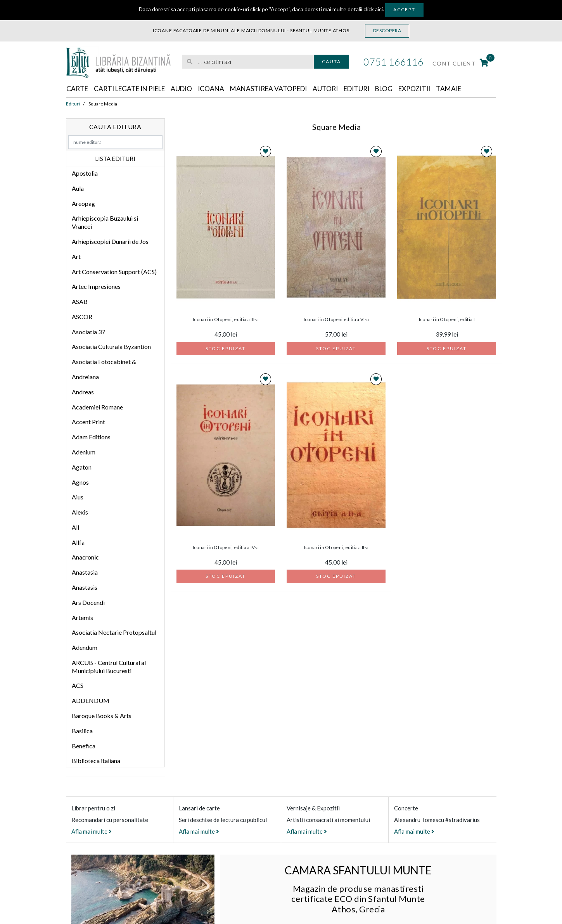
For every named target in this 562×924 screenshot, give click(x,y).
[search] (248, 62)
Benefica (84, 746)
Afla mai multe (92, 832)
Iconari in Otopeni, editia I (447, 320)
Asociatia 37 (88, 332)
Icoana (220, 89)
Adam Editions (91, 437)
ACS (78, 686)
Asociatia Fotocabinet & (104, 362)
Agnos (80, 482)
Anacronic (85, 557)
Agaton (82, 467)
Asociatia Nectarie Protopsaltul (114, 633)
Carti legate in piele (134, 89)
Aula (78, 189)
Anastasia (85, 573)
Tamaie (470, 89)
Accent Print (88, 422)
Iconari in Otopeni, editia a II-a (336, 548)
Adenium (84, 452)
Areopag (83, 204)
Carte (78, 89)
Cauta (331, 61)
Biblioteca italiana (96, 761)
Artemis (82, 617)
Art (76, 257)
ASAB (80, 302)
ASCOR (82, 317)
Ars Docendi (88, 603)
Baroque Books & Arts (102, 716)
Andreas (83, 392)
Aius (78, 497)
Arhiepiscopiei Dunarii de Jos (110, 242)
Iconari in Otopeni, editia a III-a (226, 320)
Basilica (82, 731)
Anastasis (85, 588)
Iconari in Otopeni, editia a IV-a (226, 548)
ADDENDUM (91, 701)
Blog (401, 89)
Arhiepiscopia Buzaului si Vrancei (105, 223)
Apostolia (85, 174)
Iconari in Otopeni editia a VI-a (336, 320)
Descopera (387, 30)
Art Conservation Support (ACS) (114, 272)
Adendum (85, 648)
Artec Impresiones (96, 287)
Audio (189, 89)
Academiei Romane (97, 407)
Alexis (80, 512)
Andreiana (85, 377)
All (75, 528)
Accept (404, 9)
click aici (373, 9)
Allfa (78, 543)
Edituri (372, 89)
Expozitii (433, 89)
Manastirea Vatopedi (280, 89)
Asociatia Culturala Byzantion (111, 347)
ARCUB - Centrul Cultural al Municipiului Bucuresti (109, 667)
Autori (339, 89)
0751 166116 (393, 62)
